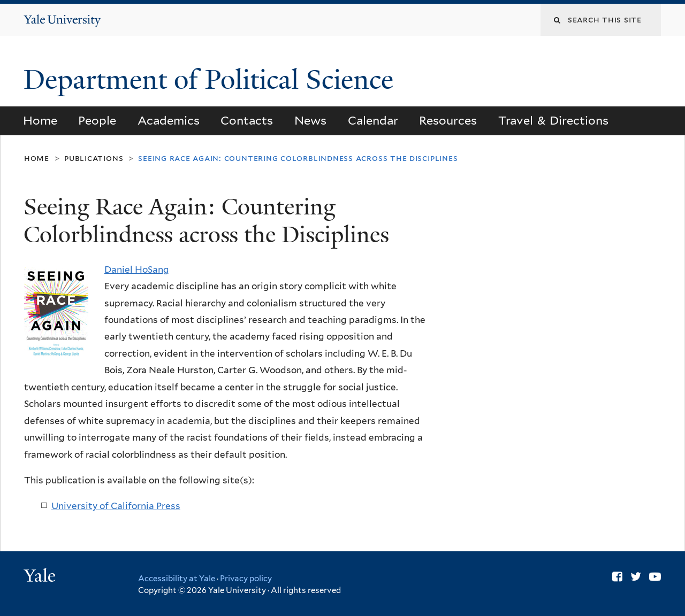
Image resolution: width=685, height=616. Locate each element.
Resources (448, 120)
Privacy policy (246, 579)
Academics (169, 120)
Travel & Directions (554, 120)
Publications (94, 158)
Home (40, 120)
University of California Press (116, 506)
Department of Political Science (212, 80)
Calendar (373, 120)
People (97, 120)
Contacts (247, 120)
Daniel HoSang (137, 269)
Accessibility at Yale (177, 579)
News (310, 120)
